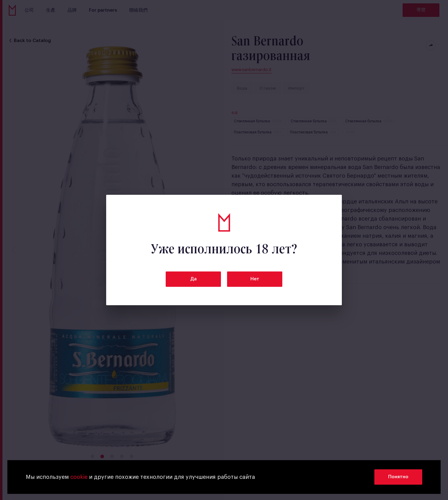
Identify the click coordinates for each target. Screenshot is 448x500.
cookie (79, 477)
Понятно (398, 477)
